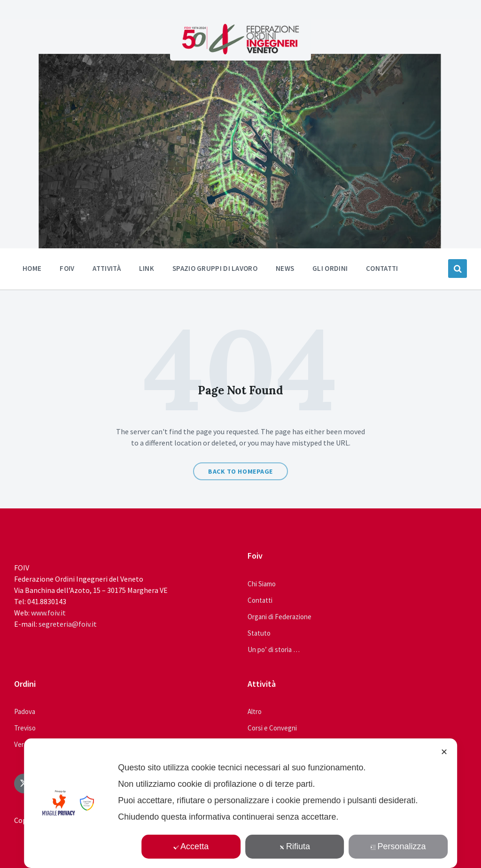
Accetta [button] (191, 846)
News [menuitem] (285, 268)
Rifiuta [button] (295, 846)
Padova (25, 711)
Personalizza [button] (398, 846)
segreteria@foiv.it (68, 624)
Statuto (259, 633)
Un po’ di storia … (274, 649)
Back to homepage (240, 471)
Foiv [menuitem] (67, 268)
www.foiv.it (48, 613)
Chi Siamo (262, 584)
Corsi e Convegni (272, 728)
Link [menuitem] (147, 268)
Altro (255, 711)
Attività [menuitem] (106, 268)
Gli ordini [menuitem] (330, 268)
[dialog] (240, 803)
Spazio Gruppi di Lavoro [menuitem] (215, 268)
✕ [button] (444, 752)
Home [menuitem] (32, 268)
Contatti (260, 600)
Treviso (25, 728)
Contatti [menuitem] (382, 268)
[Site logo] (240, 52)
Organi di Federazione (279, 617)
